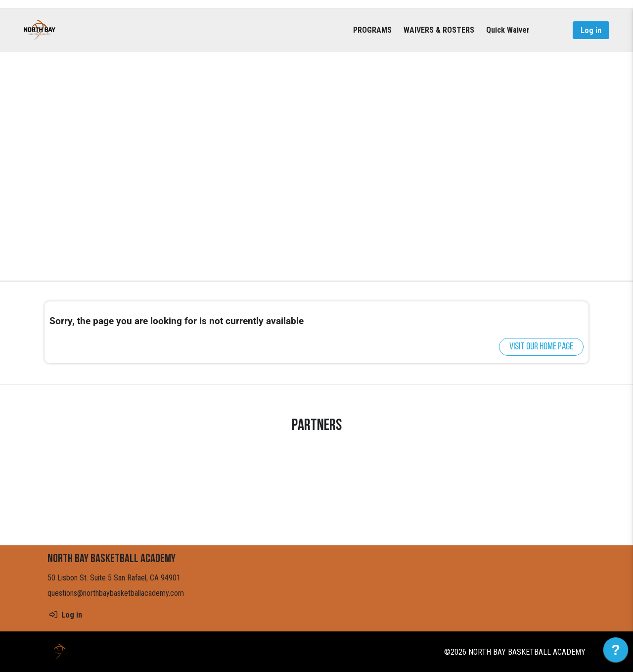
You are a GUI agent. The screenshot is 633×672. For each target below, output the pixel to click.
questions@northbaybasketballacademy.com (116, 593)
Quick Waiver (508, 30)
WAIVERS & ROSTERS (439, 30)
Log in (591, 30)
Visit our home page (541, 347)
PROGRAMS (372, 30)
